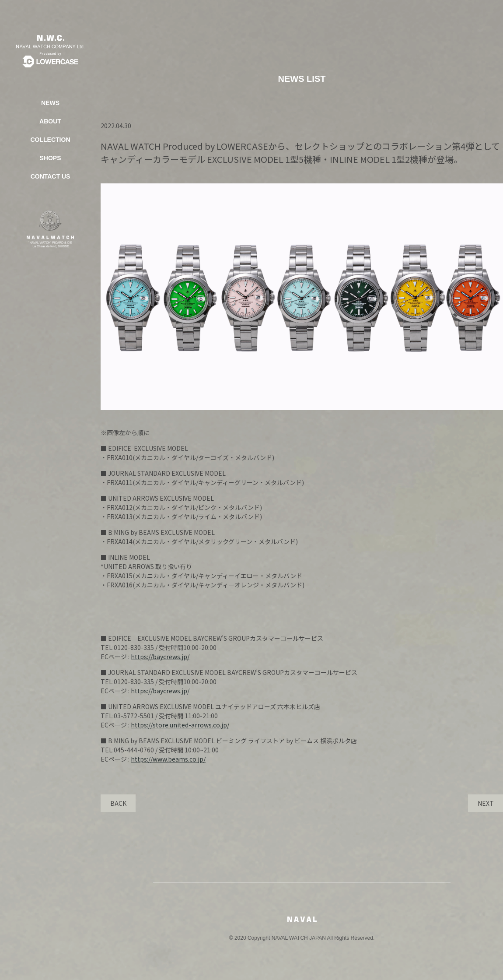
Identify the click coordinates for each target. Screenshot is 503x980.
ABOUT (50, 121)
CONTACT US (51, 176)
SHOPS (50, 158)
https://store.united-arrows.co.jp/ (180, 725)
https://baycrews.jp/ (160, 657)
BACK (118, 803)
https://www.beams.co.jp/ (168, 759)
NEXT (486, 803)
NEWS (50, 103)
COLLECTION (51, 140)
